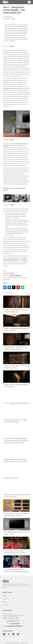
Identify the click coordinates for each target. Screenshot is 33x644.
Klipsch (12, 46)
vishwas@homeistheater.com (15, 626)
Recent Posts (8, 293)
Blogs (4, 602)
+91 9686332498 (15, 623)
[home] (15, 2)
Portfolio (5, 596)
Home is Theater (15, 275)
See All (28, 293)
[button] (29, 2)
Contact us (6, 605)
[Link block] (17, 304)
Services (5, 599)
